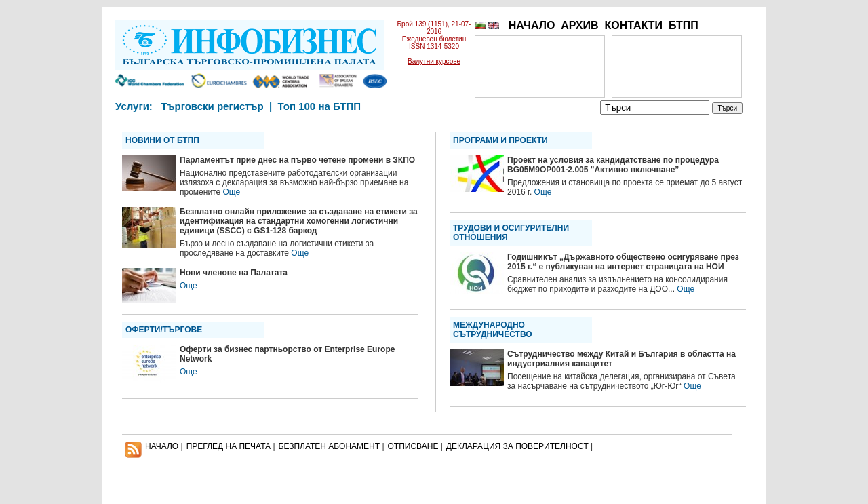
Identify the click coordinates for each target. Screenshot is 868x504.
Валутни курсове (434, 61)
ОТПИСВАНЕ (413, 446)
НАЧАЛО (532, 25)
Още (231, 192)
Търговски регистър (212, 106)
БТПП (684, 25)
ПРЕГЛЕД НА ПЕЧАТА (229, 446)
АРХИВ (579, 25)
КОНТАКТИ (633, 25)
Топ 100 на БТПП (320, 106)
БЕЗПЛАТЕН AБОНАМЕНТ (330, 446)
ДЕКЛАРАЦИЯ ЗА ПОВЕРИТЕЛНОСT (517, 446)
